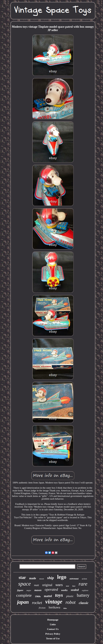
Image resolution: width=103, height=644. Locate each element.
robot (71, 602)
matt (36, 585)
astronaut (74, 579)
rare (83, 584)
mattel (48, 596)
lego (62, 577)
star (22, 577)
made (33, 578)
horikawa (54, 607)
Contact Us (53, 629)
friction (42, 608)
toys (59, 595)
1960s (38, 596)
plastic (70, 596)
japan (23, 602)
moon (42, 579)
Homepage (53, 620)
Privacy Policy (53, 634)
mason (38, 590)
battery (83, 595)
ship (51, 578)
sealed (75, 590)
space (24, 584)
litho (65, 608)
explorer (85, 590)
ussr (68, 586)
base (74, 586)
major (29, 590)
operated (51, 590)
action (84, 579)
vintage (54, 602)
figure (20, 590)
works (64, 590)
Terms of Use (53, 638)
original (47, 585)
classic (84, 603)
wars (59, 585)
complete (24, 595)
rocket (37, 603)
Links (53, 624)
